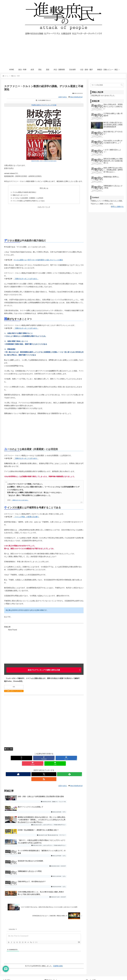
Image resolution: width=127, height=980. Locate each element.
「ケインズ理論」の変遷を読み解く (26, 517)
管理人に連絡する (117, 207)
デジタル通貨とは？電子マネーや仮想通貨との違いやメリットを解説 (38, 260)
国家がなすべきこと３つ (20, 195)
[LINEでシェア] (76, 758)
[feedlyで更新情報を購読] (46, 769)
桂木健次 (69, 956)
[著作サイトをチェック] (37, 769)
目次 (41, 188)
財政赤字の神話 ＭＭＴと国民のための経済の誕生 (44, 161)
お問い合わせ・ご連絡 (94, 937)
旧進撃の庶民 (58, 909)
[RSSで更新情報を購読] (51, 769)
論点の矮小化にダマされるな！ (55, 927)
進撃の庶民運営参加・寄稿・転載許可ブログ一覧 (104, 953)
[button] (122, 85)
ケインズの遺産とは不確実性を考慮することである (29, 201)
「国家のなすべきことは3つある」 (26, 279)
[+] (36, 885)
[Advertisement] (63, 52)
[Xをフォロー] (42, 769)
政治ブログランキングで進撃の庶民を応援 (44, 670)
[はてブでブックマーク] (44, 758)
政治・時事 (9, 749)
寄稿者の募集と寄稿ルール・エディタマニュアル (104, 945)
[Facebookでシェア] (28, 758)
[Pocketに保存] (60, 758)
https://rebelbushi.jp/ (76, 97)
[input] (107, 85)
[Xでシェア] (12, 758)
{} (34, 885)
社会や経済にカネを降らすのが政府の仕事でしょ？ (63, 945)
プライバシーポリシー (94, 941)
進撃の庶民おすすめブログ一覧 (97, 949)
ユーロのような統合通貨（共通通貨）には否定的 (28, 198)
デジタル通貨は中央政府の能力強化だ (24, 192)
